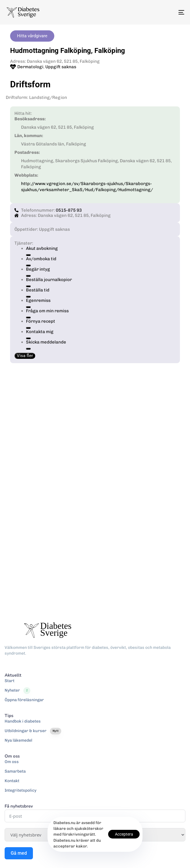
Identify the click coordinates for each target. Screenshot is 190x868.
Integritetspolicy (21, 790)
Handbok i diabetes (23, 721)
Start (10, 681)
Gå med (19, 853)
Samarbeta (15, 771)
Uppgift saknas (61, 67)
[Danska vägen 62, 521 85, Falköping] (95, 485)
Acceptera (124, 834)
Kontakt (12, 781)
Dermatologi (30, 67)
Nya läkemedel (18, 740)
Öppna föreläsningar (24, 700)
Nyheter (17, 690)
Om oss (12, 762)
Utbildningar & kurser (33, 731)
